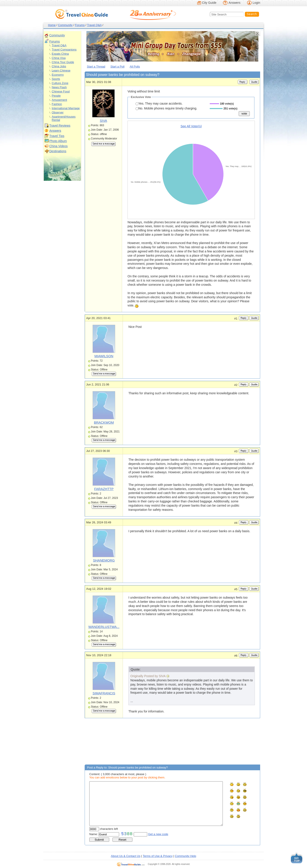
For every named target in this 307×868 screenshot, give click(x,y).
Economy (58, 75)
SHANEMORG (104, 560)
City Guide (209, 3)
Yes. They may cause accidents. (159, 103)
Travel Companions (64, 50)
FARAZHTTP (104, 489)
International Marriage (66, 108)
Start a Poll (118, 67)
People (56, 96)
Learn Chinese (61, 70)
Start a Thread (96, 67)
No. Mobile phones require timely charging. (166, 108)
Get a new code (158, 834)
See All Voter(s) (191, 126)
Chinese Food (61, 91)
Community (65, 25)
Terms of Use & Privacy (158, 856)
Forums (80, 25)
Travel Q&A (94, 25)
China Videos (58, 146)
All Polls (135, 67)
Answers (235, 3)
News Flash (59, 87)
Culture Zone (60, 83)
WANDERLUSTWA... (104, 627)
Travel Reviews (60, 126)
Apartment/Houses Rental (64, 118)
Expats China (60, 54)
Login (256, 3)
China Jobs (59, 66)
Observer (58, 112)
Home (52, 25)
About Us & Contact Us (126, 856)
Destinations (58, 151)
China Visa (59, 58)
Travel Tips (57, 136)
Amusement (59, 100)
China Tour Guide (63, 62)
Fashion (57, 104)
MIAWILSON (104, 356)
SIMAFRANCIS (104, 693)
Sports (56, 79)
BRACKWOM (104, 422)
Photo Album (58, 141)
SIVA (103, 121)
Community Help (185, 856)
